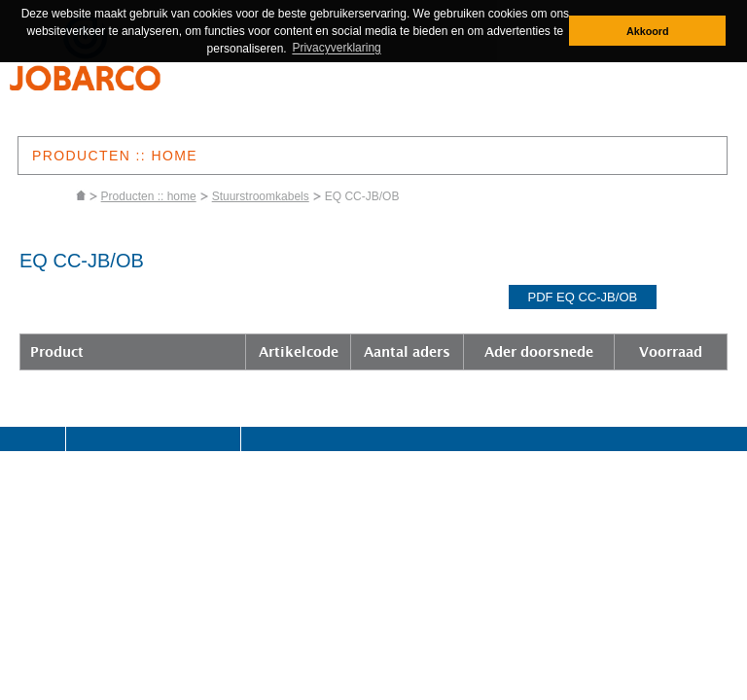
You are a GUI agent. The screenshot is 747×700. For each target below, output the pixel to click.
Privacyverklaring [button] (336, 49)
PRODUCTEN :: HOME (115, 156)
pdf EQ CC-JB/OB (583, 297)
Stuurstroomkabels (261, 196)
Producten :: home (149, 196)
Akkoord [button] (648, 31)
